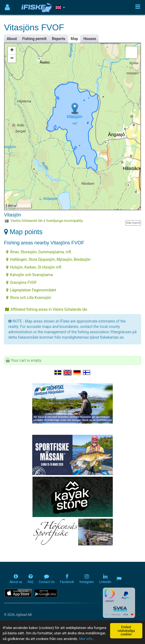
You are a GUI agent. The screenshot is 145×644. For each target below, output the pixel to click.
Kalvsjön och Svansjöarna (29, 275)
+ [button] (12, 50)
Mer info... (87, 639)
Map (74, 39)
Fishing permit (35, 39)
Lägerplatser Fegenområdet (31, 290)
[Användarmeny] (7, 7)
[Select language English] (68, 373)
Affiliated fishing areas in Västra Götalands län (46, 309)
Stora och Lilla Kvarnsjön (29, 298)
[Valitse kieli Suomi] (87, 373)
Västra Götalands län (27, 221)
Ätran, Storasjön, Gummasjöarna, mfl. (39, 252)
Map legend (133, 223)
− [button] (12, 59)
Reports (59, 39)
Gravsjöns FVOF (21, 283)
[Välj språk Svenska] (58, 373)
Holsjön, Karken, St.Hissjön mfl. (34, 267)
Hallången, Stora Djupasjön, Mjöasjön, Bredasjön (48, 259)
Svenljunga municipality (64, 221)
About (12, 39)
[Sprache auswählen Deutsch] (77, 373)
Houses (90, 39)
